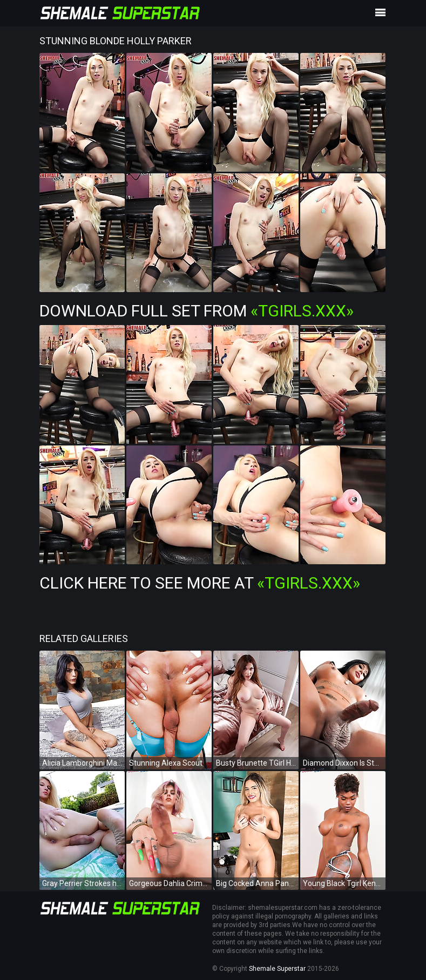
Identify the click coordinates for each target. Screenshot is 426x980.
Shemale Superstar (277, 969)
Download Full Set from (197, 311)
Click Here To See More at (200, 583)
